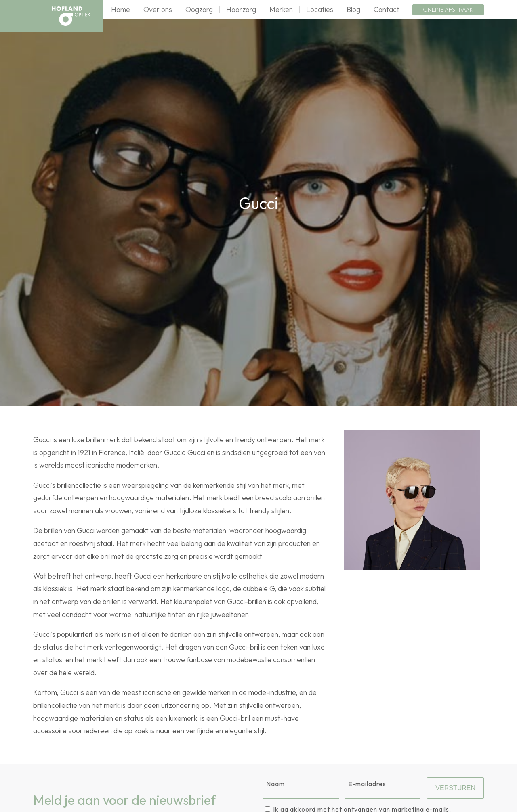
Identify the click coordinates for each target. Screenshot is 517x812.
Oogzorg (199, 10)
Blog (353, 10)
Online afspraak (448, 10)
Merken (281, 10)
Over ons (158, 10)
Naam (275, 784)
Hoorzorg (241, 10)
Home (121, 10)
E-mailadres (367, 784)
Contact (387, 10)
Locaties (320, 10)
